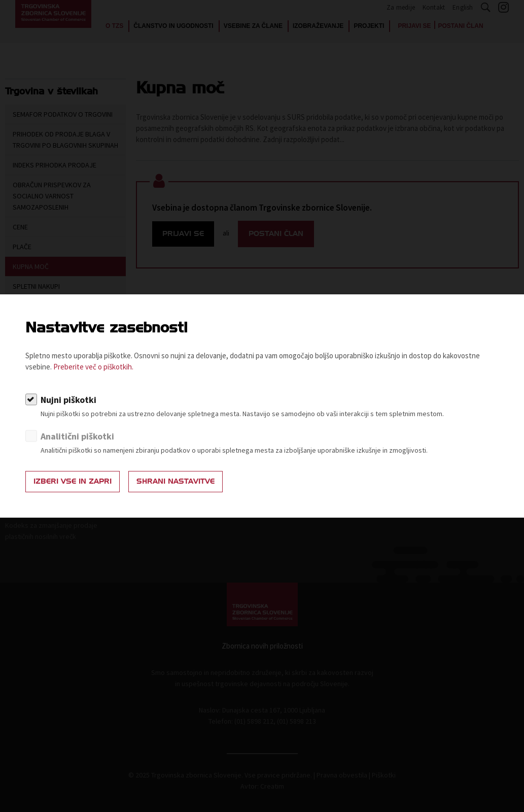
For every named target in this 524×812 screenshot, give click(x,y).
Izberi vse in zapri (73, 481)
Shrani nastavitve (176, 481)
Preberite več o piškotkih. (93, 367)
